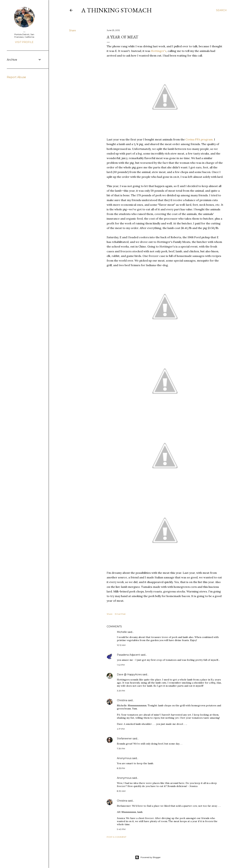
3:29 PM (121, 691)
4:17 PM (121, 729)
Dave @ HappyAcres (129, 674)
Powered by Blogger (148, 857)
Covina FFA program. (199, 139)
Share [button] (72, 30)
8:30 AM (121, 791)
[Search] (221, 10)
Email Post (120, 614)
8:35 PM (121, 768)
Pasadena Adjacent (128, 655)
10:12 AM (121, 645)
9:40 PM (121, 829)
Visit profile (24, 42)
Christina (122, 700)
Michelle (122, 632)
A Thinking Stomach (117, 10)
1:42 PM (121, 665)
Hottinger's (159, 51)
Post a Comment (116, 837)
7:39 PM (121, 749)
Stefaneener (124, 739)
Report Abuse (16, 77)
